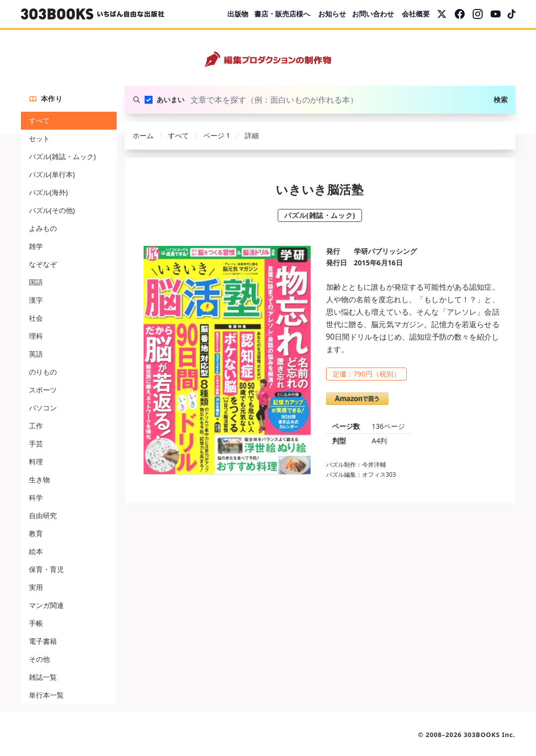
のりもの (43, 372)
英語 (36, 354)
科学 (36, 497)
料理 (36, 462)
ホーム (143, 135)
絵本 (36, 551)
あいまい (171, 99)
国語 (36, 282)
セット (39, 138)
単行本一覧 (46, 695)
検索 (501, 99)
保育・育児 (46, 569)
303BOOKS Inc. (490, 735)
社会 (36, 318)
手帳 (36, 623)
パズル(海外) (48, 192)
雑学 (36, 246)
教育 (36, 533)
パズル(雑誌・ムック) (62, 156)
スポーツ (43, 390)
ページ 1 (217, 135)
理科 (36, 336)
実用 (36, 587)
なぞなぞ (43, 264)
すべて (39, 120)
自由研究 (43, 515)
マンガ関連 (46, 605)
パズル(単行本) (52, 174)
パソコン (43, 408)
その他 (39, 659)
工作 (36, 426)
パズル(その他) (52, 210)
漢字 (36, 300)
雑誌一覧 (43, 677)
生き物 (39, 479)
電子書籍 (43, 641)
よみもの (43, 228)
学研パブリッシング (385, 251)
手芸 (36, 444)
